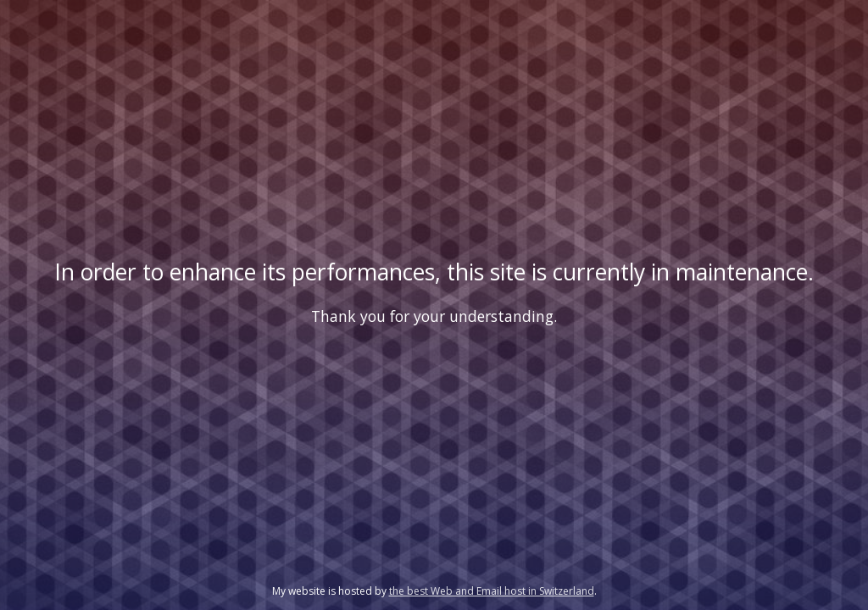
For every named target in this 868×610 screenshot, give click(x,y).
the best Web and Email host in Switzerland (492, 591)
